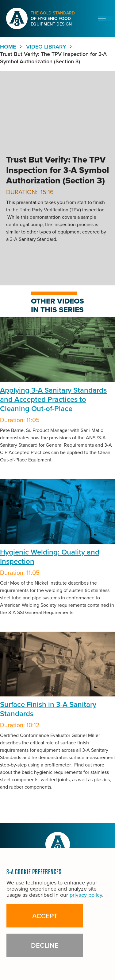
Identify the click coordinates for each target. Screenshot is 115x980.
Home (8, 47)
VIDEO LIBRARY (46, 47)
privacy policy (86, 895)
